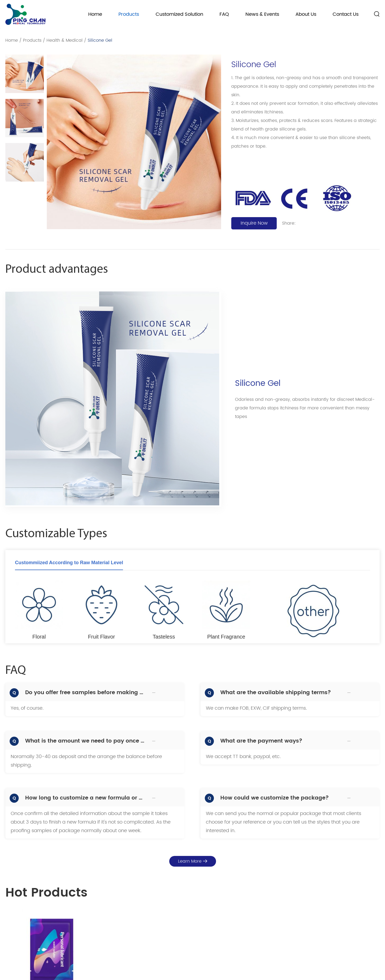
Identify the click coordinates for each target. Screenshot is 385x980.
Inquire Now (254, 223)
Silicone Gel (100, 40)
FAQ (224, 14)
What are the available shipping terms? (276, 693)
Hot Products (46, 893)
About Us (306, 14)
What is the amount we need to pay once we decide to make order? (85, 741)
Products (129, 14)
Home (95, 14)
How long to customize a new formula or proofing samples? (85, 798)
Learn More (193, 861)
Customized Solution (179, 14)
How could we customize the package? (275, 798)
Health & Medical (65, 40)
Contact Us (346, 14)
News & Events (262, 14)
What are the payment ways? (261, 741)
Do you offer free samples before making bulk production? (85, 693)
